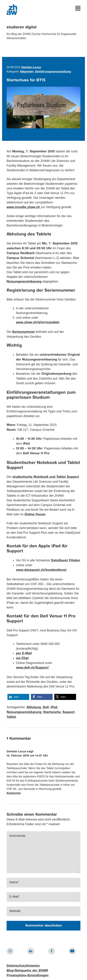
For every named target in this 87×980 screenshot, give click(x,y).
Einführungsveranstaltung (53, 72)
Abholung (34, 707)
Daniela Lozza (31, 67)
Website (15, 911)
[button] (18, 697)
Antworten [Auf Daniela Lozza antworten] (14, 793)
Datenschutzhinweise (23, 966)
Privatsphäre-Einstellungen (28, 976)
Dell (46, 707)
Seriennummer (24, 332)
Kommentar (17, 836)
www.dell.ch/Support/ (32, 668)
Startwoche (52, 712)
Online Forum (35, 514)
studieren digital (22, 27)
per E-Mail (24, 653)
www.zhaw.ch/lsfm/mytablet (38, 322)
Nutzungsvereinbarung (24, 712)
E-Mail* (14, 897)
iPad (54, 707)
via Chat (22, 658)
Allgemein (27, 72)
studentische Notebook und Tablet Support (46, 477)
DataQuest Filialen (66, 560)
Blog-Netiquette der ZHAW (27, 971)
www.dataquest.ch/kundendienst (41, 570)
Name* (14, 882)
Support (69, 712)
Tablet (11, 717)
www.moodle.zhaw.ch (24, 207)
